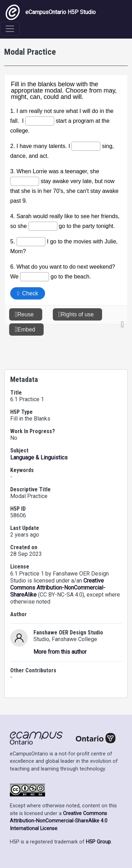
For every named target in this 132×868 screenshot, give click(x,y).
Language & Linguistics (39, 457)
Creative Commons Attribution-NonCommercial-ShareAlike (58, 588)
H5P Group (98, 842)
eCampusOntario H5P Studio (51, 12)
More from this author (60, 652)
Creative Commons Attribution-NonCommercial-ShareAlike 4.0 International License (59, 821)
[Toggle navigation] (10, 29)
